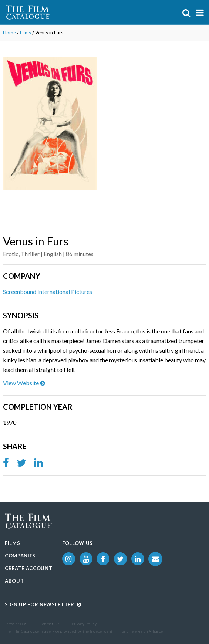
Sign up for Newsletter (43, 604)
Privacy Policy (84, 624)
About (14, 581)
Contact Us (50, 624)
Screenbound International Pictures (48, 292)
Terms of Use (16, 624)
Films (26, 33)
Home (9, 33)
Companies (20, 556)
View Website (24, 383)
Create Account (28, 568)
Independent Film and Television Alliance (127, 631)
